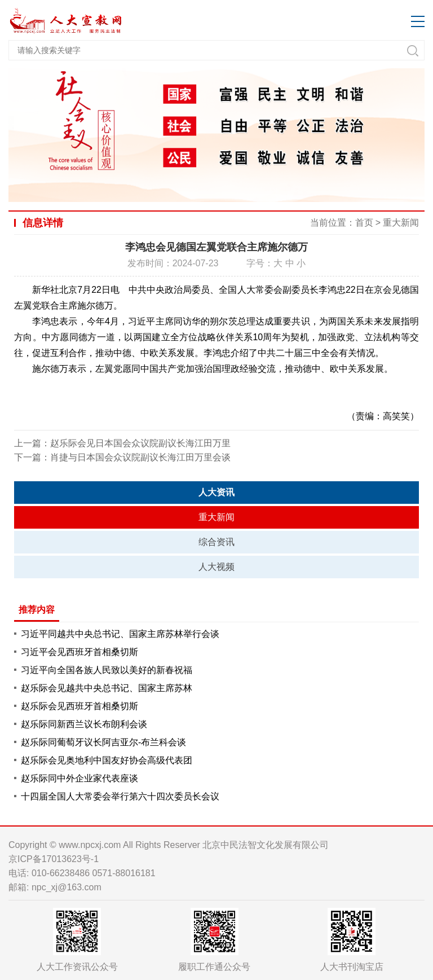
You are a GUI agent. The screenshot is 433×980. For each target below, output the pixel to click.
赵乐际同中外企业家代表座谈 (79, 778)
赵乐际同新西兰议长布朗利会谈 (84, 724)
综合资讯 (216, 542)
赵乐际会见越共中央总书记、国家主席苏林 (107, 688)
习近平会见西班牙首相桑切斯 (79, 652)
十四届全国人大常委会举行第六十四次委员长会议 (120, 796)
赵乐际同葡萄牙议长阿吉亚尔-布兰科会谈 (103, 742)
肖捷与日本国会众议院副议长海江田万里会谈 (140, 457)
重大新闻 (401, 223)
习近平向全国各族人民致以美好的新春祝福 (107, 670)
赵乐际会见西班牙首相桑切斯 (79, 706)
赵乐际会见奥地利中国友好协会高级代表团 (107, 760)
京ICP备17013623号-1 (54, 859)
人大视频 (216, 567)
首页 (364, 223)
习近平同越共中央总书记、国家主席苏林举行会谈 (120, 634)
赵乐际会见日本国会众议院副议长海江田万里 (140, 443)
